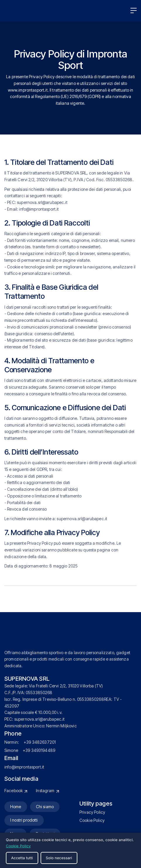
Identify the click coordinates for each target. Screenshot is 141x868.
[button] (134, 11)
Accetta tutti (22, 858)
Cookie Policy (92, 820)
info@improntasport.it (24, 767)
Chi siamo (45, 807)
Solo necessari (59, 858)
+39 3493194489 (39, 750)
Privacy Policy (92, 812)
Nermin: (12, 742)
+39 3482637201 (40, 742)
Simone (11, 750)
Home (16, 807)
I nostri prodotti (24, 820)
